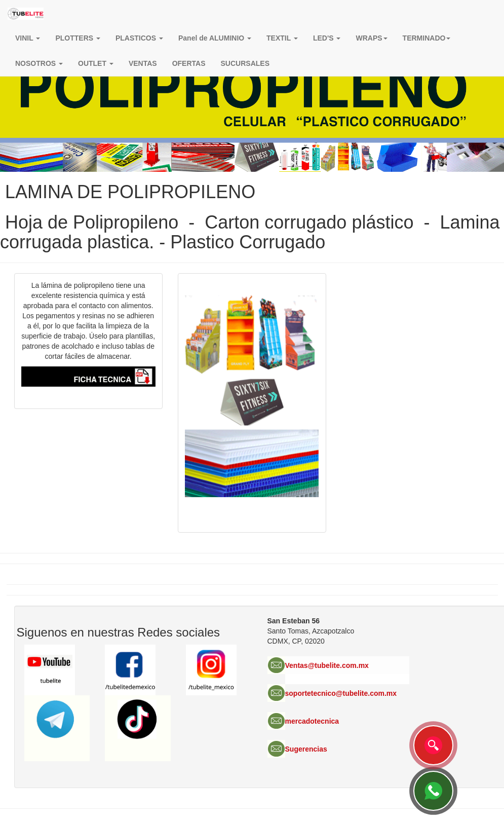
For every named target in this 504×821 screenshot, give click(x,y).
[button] (371, 38)
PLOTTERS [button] (78, 38)
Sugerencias (306, 749)
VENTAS (143, 63)
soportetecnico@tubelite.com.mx (341, 693)
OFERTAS (189, 63)
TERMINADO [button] (427, 38)
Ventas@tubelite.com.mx (327, 665)
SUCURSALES (245, 63)
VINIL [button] (28, 38)
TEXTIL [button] (282, 38)
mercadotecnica (312, 721)
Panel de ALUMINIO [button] (215, 38)
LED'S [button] (327, 38)
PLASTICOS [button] (139, 38)
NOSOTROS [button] (39, 63)
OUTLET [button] (96, 63)
